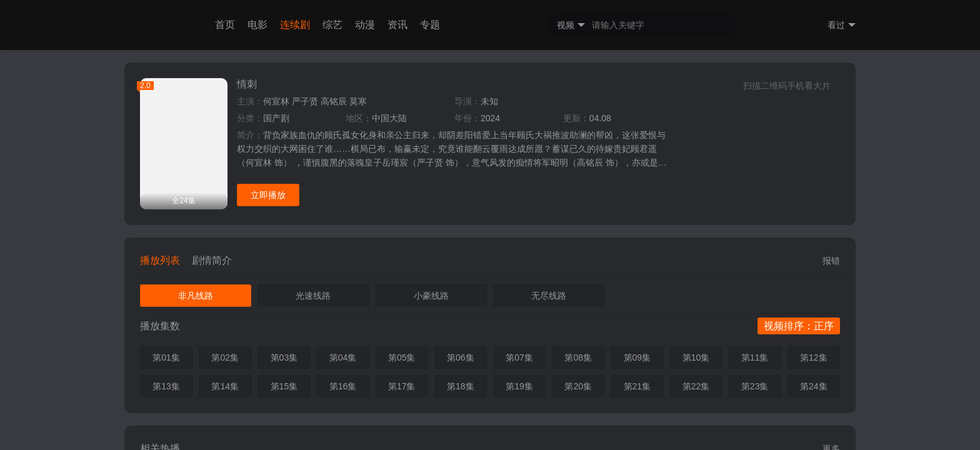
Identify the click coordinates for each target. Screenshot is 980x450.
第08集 (578, 357)
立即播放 (268, 195)
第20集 (578, 386)
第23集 (755, 386)
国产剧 (276, 118)
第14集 (225, 386)
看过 (842, 25)
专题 (430, 25)
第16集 (343, 386)
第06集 (461, 357)
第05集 (402, 357)
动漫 (365, 25)
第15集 (284, 386)
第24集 (814, 386)
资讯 (397, 25)
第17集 (402, 386)
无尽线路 (549, 296)
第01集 (166, 357)
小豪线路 (431, 296)
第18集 (461, 386)
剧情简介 (212, 260)
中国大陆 (389, 118)
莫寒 (358, 101)
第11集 (755, 357)
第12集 (814, 357)
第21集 (637, 386)
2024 (490, 118)
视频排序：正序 (799, 326)
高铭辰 (334, 101)
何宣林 (276, 101)
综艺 (332, 25)
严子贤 (305, 101)
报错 (831, 261)
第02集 (225, 357)
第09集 (637, 357)
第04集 (343, 357)
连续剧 (295, 25)
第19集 (519, 386)
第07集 (519, 357)
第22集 (696, 386)
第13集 (166, 386)
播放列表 (160, 260)
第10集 (696, 357)
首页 (225, 25)
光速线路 (313, 296)
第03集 (284, 357)
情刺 (247, 84)
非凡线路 (196, 296)
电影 (257, 25)
